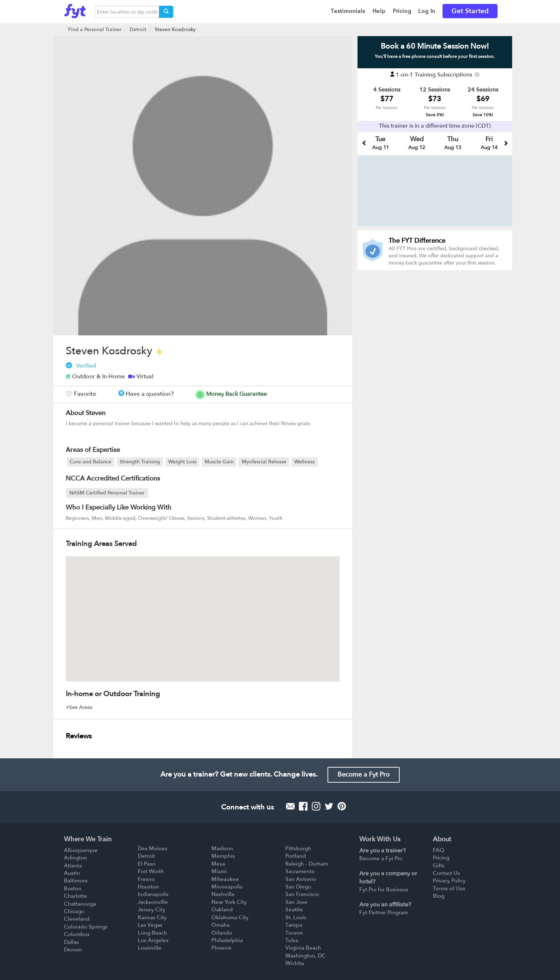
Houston (148, 887)
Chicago (74, 911)
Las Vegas (150, 925)
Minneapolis (227, 887)
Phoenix (222, 948)
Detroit (138, 29)
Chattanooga (80, 904)
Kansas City (152, 917)
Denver (73, 950)
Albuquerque (81, 850)
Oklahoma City (230, 917)
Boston (73, 888)
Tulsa (292, 940)
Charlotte (76, 896)
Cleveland (77, 919)
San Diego (298, 887)
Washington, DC (306, 956)
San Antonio (301, 879)
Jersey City (152, 910)
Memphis (223, 856)
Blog (439, 896)
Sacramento (300, 871)
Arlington (76, 858)
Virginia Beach (303, 948)
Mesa (218, 864)
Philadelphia (227, 940)
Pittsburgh (298, 848)
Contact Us (446, 873)
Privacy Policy (449, 881)
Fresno (146, 879)
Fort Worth (151, 871)
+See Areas (79, 707)
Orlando (222, 933)
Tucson (294, 933)
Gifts (439, 866)
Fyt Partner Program (384, 912)
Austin (72, 873)
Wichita (295, 963)
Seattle (294, 910)
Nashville (223, 894)
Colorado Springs (86, 927)
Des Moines (153, 848)
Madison (222, 848)
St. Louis (296, 917)
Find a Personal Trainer (95, 29)
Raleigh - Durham (307, 864)
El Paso (147, 864)
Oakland (222, 910)
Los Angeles (153, 940)
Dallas (71, 942)
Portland (296, 856)
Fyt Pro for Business (384, 890)
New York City (229, 902)
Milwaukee (225, 879)
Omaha (221, 925)
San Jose (296, 902)
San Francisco (302, 894)
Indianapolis (153, 894)
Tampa (294, 925)
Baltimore (76, 881)
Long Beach (152, 933)
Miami (219, 871)
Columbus (77, 934)
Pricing (441, 858)
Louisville (150, 948)
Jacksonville (153, 902)
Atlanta (73, 866)
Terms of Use (449, 888)
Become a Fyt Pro (364, 775)
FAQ (439, 850)
